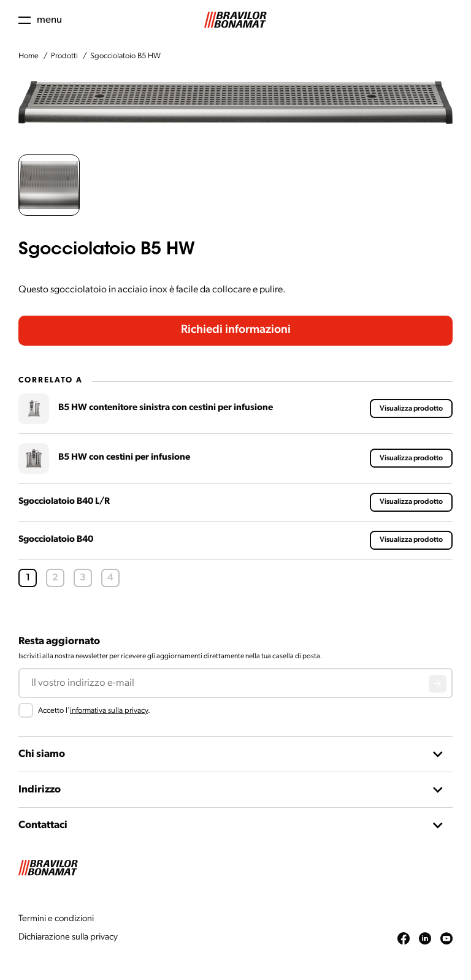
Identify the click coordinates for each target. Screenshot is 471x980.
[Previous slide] (28, 102)
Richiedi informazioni (236, 330)
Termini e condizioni (56, 919)
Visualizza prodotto (411, 409)
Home (29, 56)
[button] (49, 185)
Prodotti (64, 56)
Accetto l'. (94, 711)
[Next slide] (443, 102)
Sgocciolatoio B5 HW (125, 56)
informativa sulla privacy (109, 711)
